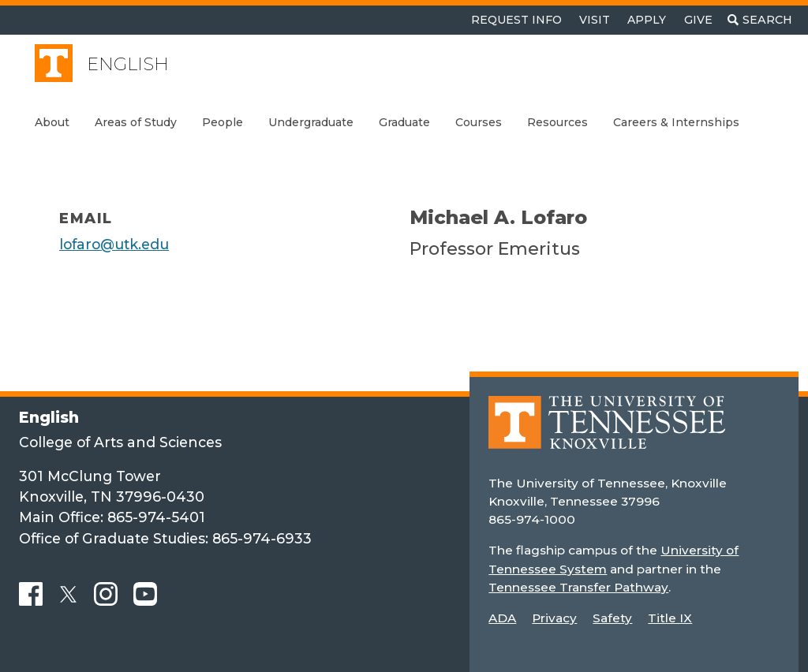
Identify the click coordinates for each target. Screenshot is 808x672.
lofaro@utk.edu (114, 244)
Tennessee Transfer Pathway (578, 587)
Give (698, 20)
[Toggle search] (760, 20)
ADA (502, 618)
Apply (647, 20)
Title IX (670, 618)
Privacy (554, 618)
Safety (612, 618)
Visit (595, 20)
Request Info (516, 20)
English (128, 64)
